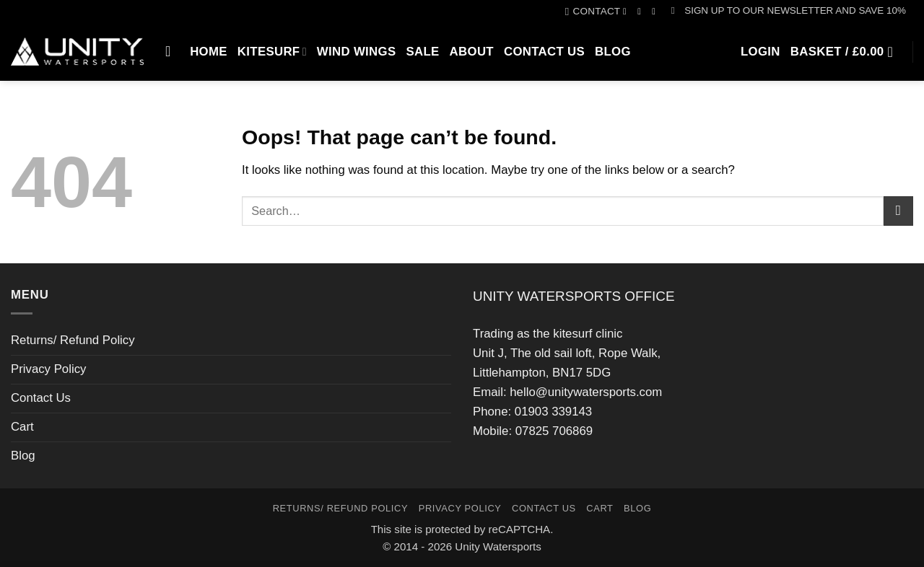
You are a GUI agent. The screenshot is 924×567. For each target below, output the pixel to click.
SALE (422, 52)
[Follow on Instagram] (642, 12)
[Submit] (898, 211)
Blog (613, 52)
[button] (789, 11)
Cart (22, 427)
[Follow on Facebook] (628, 12)
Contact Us (544, 52)
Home (209, 52)
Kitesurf (272, 52)
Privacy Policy (48, 369)
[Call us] (657, 12)
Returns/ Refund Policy (73, 340)
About (472, 52)
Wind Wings (357, 52)
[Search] (173, 51)
